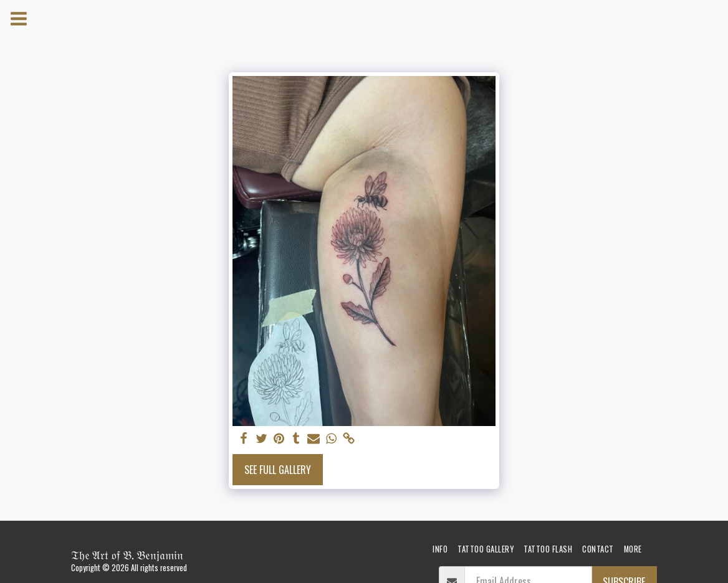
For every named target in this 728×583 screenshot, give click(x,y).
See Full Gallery (278, 470)
